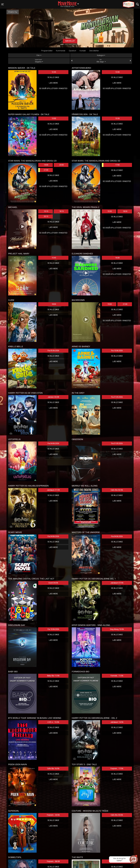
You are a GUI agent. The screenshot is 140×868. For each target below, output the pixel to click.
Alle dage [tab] (101, 61)
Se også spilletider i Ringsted (53, 88)
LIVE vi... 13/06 (53, 722)
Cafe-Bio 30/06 (117, 815)
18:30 (125, 211)
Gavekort (72, 51)
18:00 (54, 304)
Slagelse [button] (70, 3)
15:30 (110, 211)
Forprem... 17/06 (117, 769)
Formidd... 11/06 (117, 676)
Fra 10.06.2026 (117, 351)
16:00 (117, 258)
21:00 (43, 170)
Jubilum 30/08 (53, 397)
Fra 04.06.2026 (53, 443)
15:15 (46, 211)
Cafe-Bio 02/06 (117, 490)
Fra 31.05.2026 (117, 397)
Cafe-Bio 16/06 (53, 769)
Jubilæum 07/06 (117, 583)
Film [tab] (38, 55)
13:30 (117, 118)
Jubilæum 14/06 (117, 722)
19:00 (110, 304)
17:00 (111, 165)
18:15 (62, 211)
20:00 (62, 165)
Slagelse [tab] (39, 61)
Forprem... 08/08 (53, 861)
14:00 (46, 165)
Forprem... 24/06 (53, 815)
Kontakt (83, 51)
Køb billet (70, 41)
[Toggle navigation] (3, 4)
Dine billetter (94, 51)
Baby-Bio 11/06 (53, 676)
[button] (16, 43)
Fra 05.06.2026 (53, 351)
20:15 (46, 216)
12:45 (54, 72)
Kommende (61, 51)
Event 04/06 (53, 583)
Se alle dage (53, 77)
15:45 (54, 258)
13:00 (117, 72)
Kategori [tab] (100, 55)
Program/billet (47, 51)
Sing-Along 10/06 (117, 629)
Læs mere (53, 83)
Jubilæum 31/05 (53, 490)
